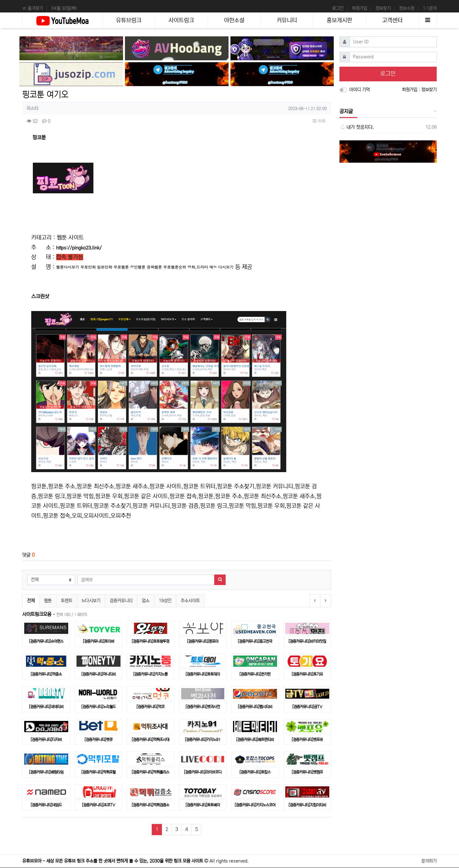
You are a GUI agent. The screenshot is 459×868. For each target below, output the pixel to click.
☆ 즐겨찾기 (33, 8)
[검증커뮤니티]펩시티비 (255, 707)
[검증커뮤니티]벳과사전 (203, 707)
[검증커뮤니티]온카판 (255, 674)
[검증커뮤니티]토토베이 (203, 805)
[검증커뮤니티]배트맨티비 (255, 740)
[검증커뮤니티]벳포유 (307, 740)
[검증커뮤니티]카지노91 (203, 740)
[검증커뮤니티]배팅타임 (46, 772)
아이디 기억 (360, 90)
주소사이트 (190, 601)
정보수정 (407, 8)
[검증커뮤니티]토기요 (307, 674)
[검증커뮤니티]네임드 (46, 805)
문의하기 (429, 861)
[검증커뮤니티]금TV (307, 707)
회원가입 (360, 8)
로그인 (338, 8)
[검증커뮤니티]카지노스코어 (255, 805)
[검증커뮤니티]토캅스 (255, 772)
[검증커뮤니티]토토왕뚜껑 (150, 641)
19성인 (165, 601)
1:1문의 (430, 8)
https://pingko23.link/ (79, 248)
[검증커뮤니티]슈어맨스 (46, 641)
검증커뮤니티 (121, 601)
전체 (31, 601)
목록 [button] (319, 121)
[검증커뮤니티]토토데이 (203, 674)
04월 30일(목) (64, 8)
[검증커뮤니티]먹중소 (46, 674)
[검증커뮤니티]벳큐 (98, 740)
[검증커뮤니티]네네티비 (46, 707)
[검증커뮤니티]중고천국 (255, 641)
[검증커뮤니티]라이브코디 (203, 772)
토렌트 (67, 601)
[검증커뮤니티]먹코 (150, 707)
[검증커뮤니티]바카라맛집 (307, 641)
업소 (146, 601)
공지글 (346, 111)
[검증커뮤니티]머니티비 (98, 674)
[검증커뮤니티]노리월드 (98, 707)
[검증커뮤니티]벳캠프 (307, 772)
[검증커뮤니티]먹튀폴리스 (150, 772)
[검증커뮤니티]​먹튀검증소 (150, 805)
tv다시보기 (91, 601)
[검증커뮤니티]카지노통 (150, 674)
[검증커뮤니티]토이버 (98, 641)
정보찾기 (383, 8)
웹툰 (48, 601)
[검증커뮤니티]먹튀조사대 (150, 740)
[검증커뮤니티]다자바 (46, 740)
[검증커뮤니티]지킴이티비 (307, 805)
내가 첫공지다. (357, 127)
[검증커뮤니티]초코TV (98, 805)
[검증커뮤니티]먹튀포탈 (98, 772)
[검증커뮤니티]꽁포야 (203, 641)
